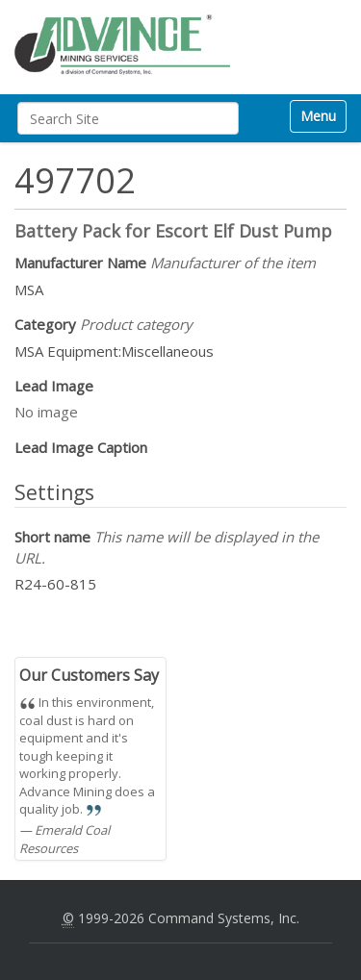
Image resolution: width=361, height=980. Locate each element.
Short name (167, 547)
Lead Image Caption (81, 447)
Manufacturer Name (165, 263)
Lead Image (54, 386)
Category (103, 324)
